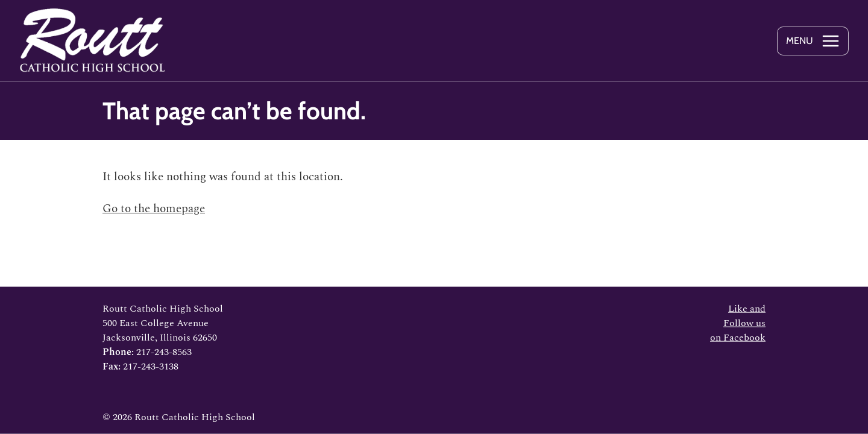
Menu (800, 41)
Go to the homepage (154, 209)
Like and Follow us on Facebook (738, 323)
